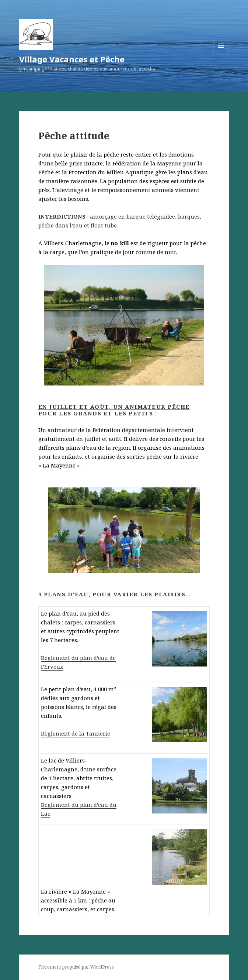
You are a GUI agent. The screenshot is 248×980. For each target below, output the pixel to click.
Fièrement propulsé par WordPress (76, 967)
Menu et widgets (221, 53)
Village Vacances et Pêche (72, 59)
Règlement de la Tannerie (76, 733)
